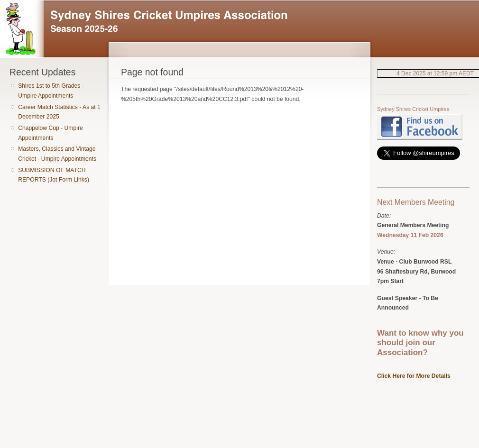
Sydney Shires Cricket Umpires (413, 109)
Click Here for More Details (414, 376)
